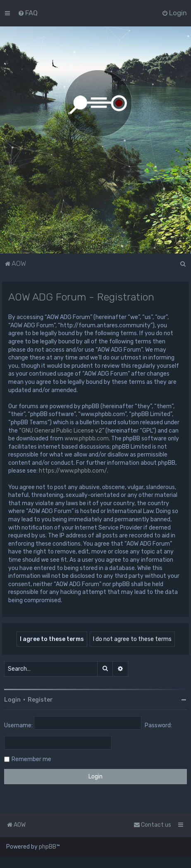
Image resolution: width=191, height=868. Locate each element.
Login (12, 700)
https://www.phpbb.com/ (73, 471)
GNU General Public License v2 (62, 431)
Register (40, 700)
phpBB (48, 847)
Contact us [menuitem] (152, 825)
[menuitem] (28, 13)
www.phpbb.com (87, 439)
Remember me (31, 759)
